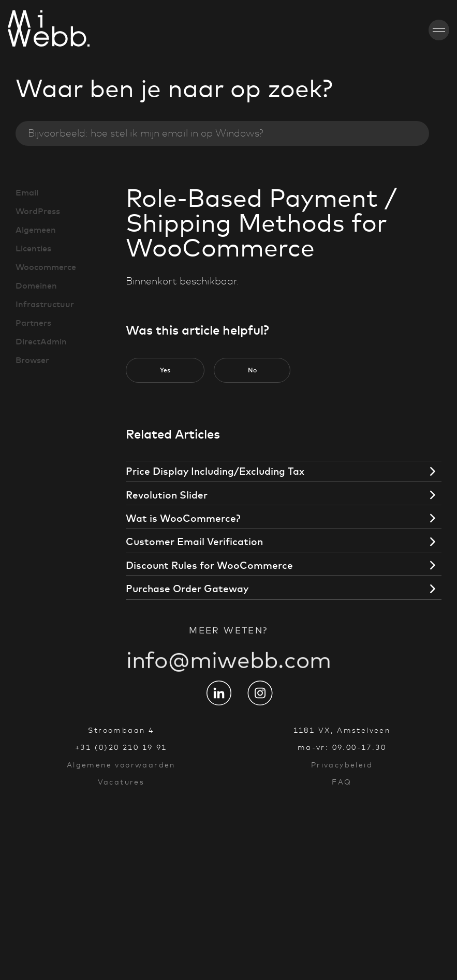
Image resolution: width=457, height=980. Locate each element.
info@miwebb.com (229, 671)
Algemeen (36, 230)
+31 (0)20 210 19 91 (121, 747)
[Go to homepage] (19, 30)
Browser (32, 360)
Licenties (33, 248)
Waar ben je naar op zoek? (174, 88)
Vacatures (121, 782)
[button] (165, 370)
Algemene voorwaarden (121, 765)
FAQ (342, 782)
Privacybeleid (342, 765)
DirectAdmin (41, 341)
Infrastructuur (45, 304)
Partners (33, 323)
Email (27, 192)
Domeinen (36, 285)
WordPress (38, 211)
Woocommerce (46, 267)
